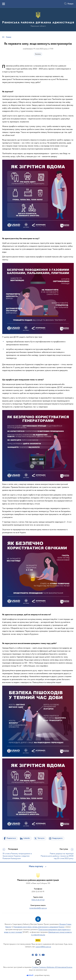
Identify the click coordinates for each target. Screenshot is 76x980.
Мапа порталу (36, 867)
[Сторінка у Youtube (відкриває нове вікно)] (43, 955)
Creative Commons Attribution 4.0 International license (52, 967)
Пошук (71, 4)
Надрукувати (57, 838)
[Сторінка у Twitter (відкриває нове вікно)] (40, 955)
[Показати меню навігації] (4, 4)
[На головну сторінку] (38, 19)
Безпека (38, 54)
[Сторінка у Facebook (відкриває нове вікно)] (33, 955)
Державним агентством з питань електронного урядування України (39, 927)
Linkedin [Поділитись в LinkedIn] (27, 838)
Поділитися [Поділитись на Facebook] (11, 838)
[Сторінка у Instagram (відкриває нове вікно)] (36, 955)
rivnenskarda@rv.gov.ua (38, 908)
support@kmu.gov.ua (43, 947)
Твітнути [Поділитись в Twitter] (41, 838)
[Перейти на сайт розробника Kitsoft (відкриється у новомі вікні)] (30, 975)
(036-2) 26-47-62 (38, 900)
